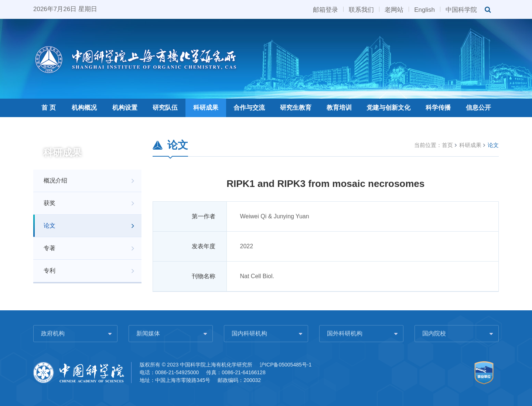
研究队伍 (165, 108)
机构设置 (125, 108)
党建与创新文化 (388, 108)
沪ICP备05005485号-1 (286, 365)
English (424, 9)
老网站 (394, 9)
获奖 (50, 203)
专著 (50, 248)
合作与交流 (249, 108)
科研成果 (206, 108)
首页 (447, 145)
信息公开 (478, 108)
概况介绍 (55, 180)
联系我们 (361, 9)
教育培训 (339, 108)
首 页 (49, 108)
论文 (50, 226)
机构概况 (84, 108)
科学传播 (438, 108)
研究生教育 (296, 108)
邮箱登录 (325, 9)
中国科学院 (461, 9)
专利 (50, 271)
